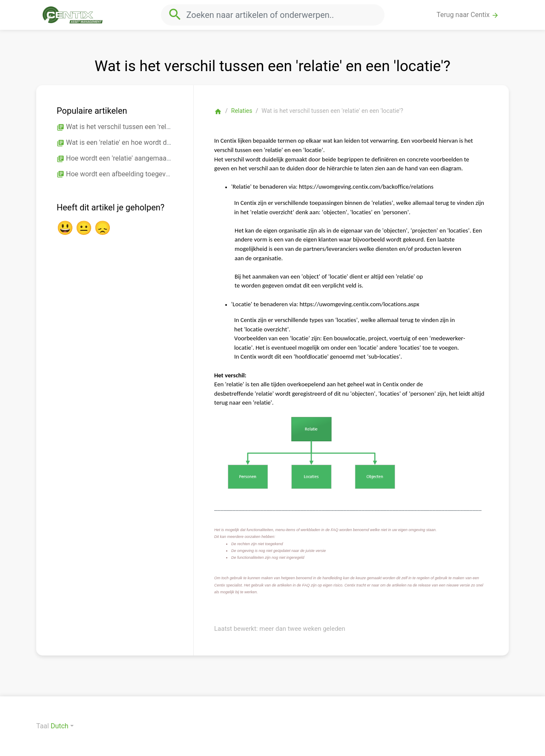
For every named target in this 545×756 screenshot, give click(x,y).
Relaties (242, 111)
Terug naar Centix (468, 15)
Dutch (60, 726)
